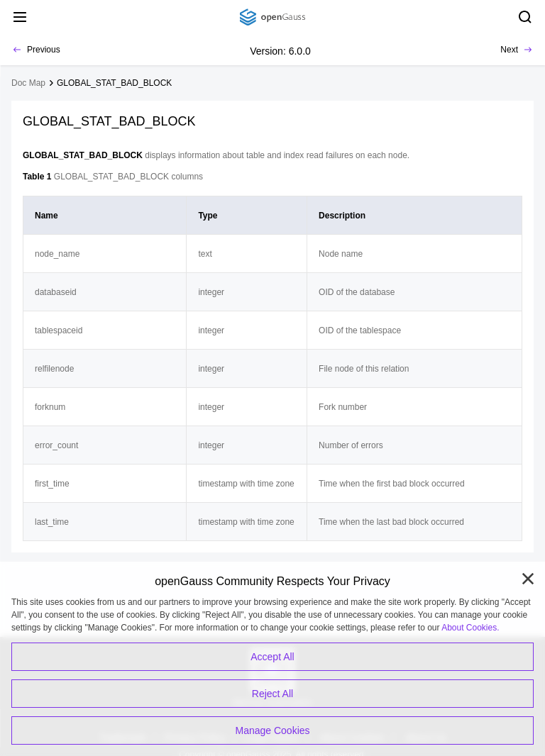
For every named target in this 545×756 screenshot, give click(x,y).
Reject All (272, 694)
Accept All (272, 657)
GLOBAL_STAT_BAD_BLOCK (114, 83)
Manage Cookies (272, 730)
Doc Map (28, 83)
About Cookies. (470, 628)
